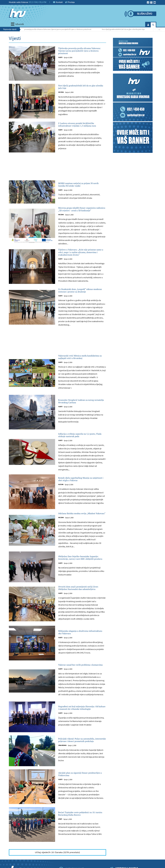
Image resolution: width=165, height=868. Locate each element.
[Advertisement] (57, 181)
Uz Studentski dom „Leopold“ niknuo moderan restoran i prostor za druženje (79, 321)
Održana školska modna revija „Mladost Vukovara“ (79, 564)
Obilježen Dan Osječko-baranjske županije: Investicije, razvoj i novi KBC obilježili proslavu (82, 611)
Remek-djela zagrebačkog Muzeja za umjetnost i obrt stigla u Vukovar (82, 526)
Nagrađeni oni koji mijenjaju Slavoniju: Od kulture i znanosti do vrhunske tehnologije (81, 772)
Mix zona (61, 100)
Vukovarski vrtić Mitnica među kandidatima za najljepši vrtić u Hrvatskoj (80, 394)
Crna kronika (62, 814)
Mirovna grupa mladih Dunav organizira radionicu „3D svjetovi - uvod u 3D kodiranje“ (81, 226)
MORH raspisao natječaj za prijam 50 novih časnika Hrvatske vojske (82, 198)
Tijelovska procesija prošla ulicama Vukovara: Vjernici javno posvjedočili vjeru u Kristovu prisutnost (55, 29)
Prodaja (70, 2)
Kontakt (58, 2)
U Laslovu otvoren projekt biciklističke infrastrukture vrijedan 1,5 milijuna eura (77, 135)
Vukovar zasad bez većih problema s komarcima (75, 727)
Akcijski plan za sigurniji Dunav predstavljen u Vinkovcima (80, 841)
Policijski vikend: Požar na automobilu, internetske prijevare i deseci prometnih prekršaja (82, 806)
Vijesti (60, 64)
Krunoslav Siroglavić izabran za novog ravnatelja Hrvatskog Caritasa (80, 441)
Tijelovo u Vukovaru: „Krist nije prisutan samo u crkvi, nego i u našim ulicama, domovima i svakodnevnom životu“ (80, 276)
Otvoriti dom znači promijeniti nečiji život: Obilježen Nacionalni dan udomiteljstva (82, 644)
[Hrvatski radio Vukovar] (17, 13)
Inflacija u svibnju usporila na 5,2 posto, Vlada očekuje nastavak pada (82, 478)
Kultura (61, 535)
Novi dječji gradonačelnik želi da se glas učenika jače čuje (125, 29)
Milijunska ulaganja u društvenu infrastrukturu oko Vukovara (81, 692)
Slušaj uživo (145, 14)
